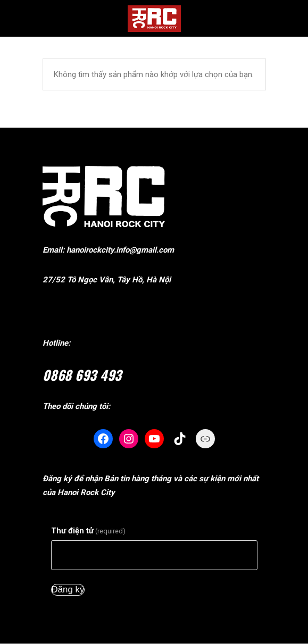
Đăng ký (68, 589)
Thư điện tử (88, 531)
